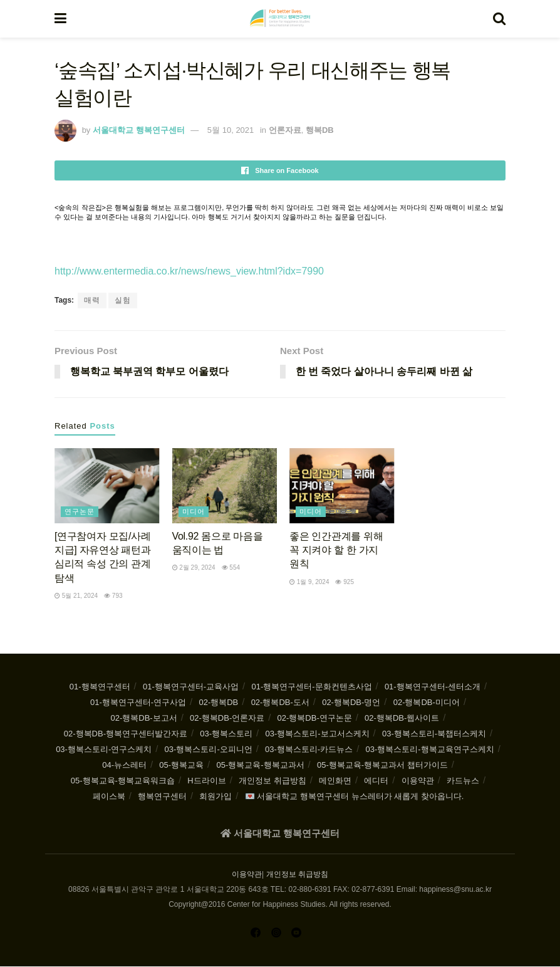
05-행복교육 (181, 766)
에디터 (376, 781)
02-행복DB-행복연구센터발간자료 (126, 734)
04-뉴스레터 (124, 766)
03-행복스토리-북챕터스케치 (434, 734)
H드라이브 (206, 781)
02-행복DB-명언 (351, 703)
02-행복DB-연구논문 (315, 719)
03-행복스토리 (226, 734)
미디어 (194, 511)
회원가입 (215, 797)
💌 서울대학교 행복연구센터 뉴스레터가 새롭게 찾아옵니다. (355, 797)
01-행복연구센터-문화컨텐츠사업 (311, 687)
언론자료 (285, 130)
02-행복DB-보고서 (144, 719)
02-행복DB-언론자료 (227, 719)
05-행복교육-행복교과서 (260, 766)
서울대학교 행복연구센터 (139, 130)
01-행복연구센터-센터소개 (433, 687)
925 (344, 582)
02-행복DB (218, 703)
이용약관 (418, 781)
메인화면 (335, 781)
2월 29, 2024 (194, 568)
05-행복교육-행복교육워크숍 (123, 781)
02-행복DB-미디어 (427, 703)
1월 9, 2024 (309, 582)
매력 (92, 300)
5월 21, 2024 (76, 596)
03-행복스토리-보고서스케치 (317, 734)
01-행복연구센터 (100, 687)
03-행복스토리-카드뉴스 (309, 750)
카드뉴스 (463, 781)
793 (113, 596)
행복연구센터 (162, 797)
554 (231, 568)
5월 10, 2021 (231, 130)
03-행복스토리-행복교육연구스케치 (430, 750)
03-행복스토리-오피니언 (209, 750)
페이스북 (109, 797)
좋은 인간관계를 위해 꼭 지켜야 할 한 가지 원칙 (336, 550)
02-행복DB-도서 (280, 703)
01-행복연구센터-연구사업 (138, 703)
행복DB (320, 130)
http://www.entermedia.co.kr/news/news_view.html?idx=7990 (189, 271)
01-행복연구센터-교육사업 (191, 687)
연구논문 (80, 511)
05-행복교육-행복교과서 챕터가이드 (382, 766)
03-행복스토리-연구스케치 (104, 750)
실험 (123, 300)
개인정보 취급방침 (272, 781)
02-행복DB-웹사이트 (402, 719)
